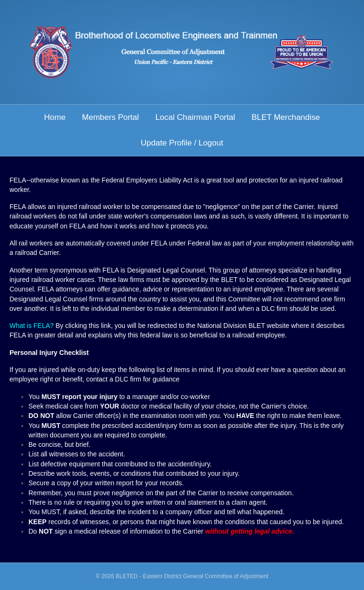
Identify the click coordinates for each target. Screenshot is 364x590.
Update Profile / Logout (182, 143)
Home (55, 117)
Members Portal (110, 117)
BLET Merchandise (286, 117)
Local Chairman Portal (195, 117)
